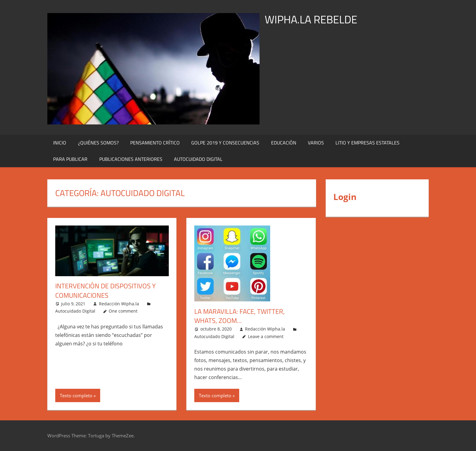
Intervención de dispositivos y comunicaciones (105, 291)
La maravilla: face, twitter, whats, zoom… (240, 316)
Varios (316, 143)
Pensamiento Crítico (155, 143)
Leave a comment (266, 336)
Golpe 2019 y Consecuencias (225, 143)
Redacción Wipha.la (119, 304)
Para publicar (70, 159)
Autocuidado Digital (75, 311)
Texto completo (76, 395)
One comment (123, 311)
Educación (284, 143)
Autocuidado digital (198, 159)
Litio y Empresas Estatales (367, 143)
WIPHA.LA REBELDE (311, 19)
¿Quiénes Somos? (98, 143)
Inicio (60, 143)
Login (345, 197)
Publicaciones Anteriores (131, 159)
